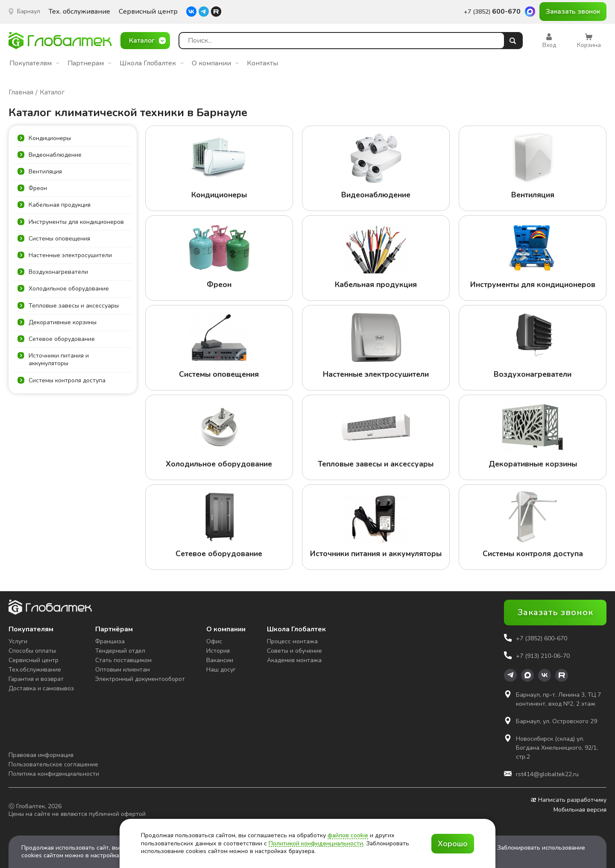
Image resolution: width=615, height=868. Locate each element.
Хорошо (453, 844)
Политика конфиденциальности (54, 774)
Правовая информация (41, 755)
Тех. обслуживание (79, 12)
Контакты (262, 63)
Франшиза (110, 641)
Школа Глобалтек (152, 63)
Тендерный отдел (120, 651)
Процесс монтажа (292, 641)
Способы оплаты (32, 651)
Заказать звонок (573, 12)
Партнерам (89, 63)
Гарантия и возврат (36, 679)
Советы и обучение (294, 651)
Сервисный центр (148, 12)
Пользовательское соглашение (53, 764)
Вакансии (220, 660)
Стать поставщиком (123, 660)
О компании (215, 63)
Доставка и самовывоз (41, 688)
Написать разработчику (569, 800)
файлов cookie (348, 835)
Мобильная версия (580, 810)
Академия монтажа (294, 660)
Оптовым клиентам (123, 670)
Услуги (18, 641)
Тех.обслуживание (35, 670)
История (218, 651)
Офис (214, 641)
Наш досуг (221, 670)
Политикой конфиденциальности (316, 843)
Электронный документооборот (140, 679)
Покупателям (34, 63)
